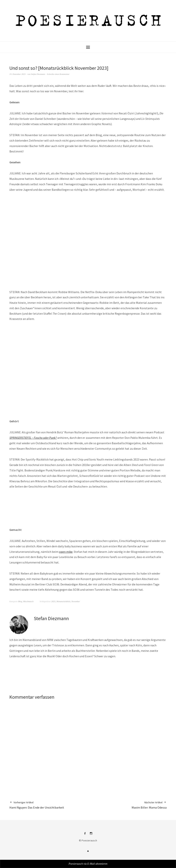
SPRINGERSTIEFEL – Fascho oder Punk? (33, 438)
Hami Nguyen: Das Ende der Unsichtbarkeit (37, 805)
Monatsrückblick (63, 601)
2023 (53, 601)
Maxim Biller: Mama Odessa (149, 805)
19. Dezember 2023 (17, 74)
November (76, 601)
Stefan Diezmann (38, 74)
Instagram (91, 835)
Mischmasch (28, 601)
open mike (66, 552)
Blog (20, 601)
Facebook (85, 835)
